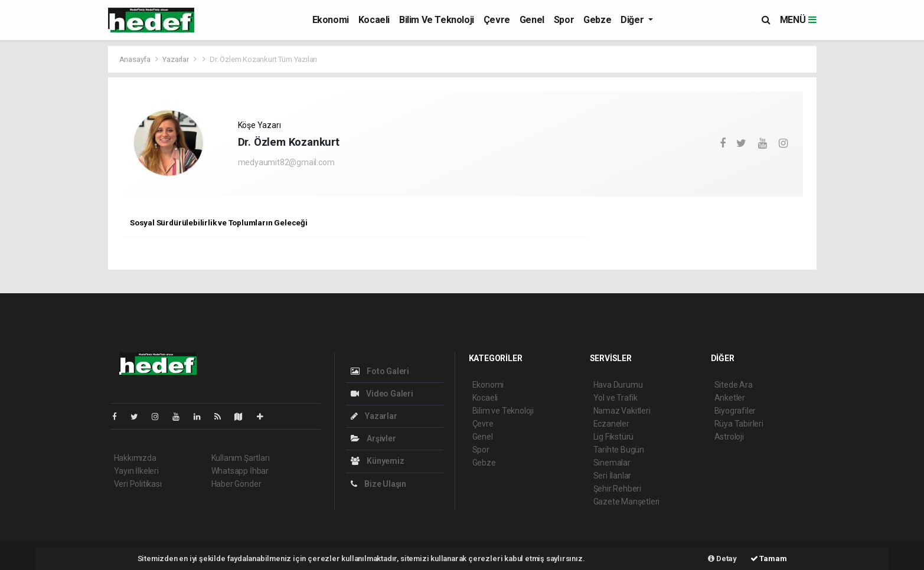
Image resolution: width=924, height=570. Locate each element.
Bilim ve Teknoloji (437, 20)
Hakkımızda (135, 458)
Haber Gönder (236, 484)
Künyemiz (378, 461)
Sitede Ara (734, 385)
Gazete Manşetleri (627, 502)
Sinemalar (612, 463)
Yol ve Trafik (616, 398)
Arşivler (373, 438)
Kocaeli (374, 20)
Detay (722, 558)
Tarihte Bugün (619, 450)
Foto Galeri (380, 371)
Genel (532, 20)
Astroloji (729, 437)
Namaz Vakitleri (622, 411)
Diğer (633, 20)
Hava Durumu (618, 385)
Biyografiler (735, 411)
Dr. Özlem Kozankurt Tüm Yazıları (263, 59)
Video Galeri (382, 394)
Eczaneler (611, 424)
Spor (564, 20)
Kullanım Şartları (241, 458)
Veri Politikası (138, 484)
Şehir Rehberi (618, 489)
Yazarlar (176, 59)
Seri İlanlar (613, 476)
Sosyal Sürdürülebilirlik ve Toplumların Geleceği (219, 222)
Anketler (730, 398)
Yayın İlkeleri (136, 471)
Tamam (769, 558)
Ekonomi (331, 20)
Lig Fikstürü (614, 437)
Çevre (497, 20)
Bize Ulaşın (379, 484)
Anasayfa (136, 59)
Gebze (597, 20)
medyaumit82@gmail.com (286, 162)
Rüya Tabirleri (739, 424)
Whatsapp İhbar (240, 471)
